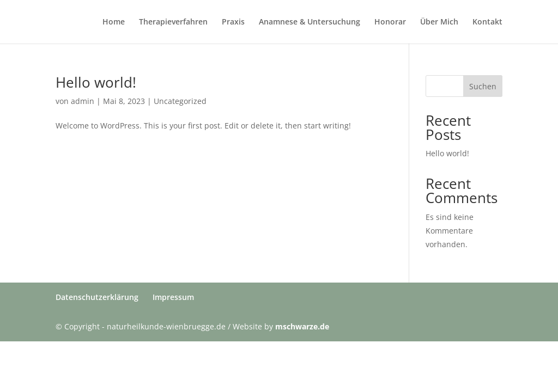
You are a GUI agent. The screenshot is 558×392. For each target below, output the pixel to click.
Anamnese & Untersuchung (310, 22)
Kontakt (487, 22)
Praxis (233, 22)
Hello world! (96, 82)
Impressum (173, 297)
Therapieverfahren (173, 22)
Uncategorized (180, 101)
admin (83, 101)
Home (114, 22)
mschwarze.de (302, 326)
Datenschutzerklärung (97, 297)
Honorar (390, 22)
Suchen (483, 86)
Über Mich (439, 22)
